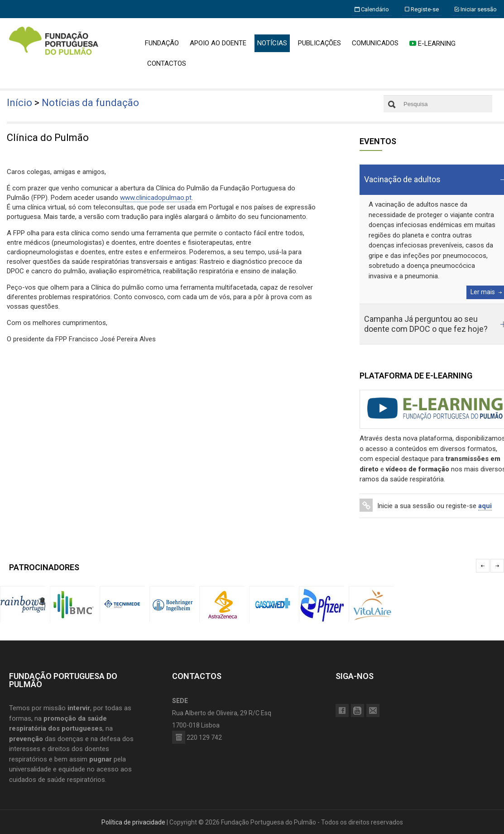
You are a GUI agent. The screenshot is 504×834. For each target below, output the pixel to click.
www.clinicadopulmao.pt (156, 198)
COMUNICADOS (375, 43)
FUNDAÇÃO (162, 43)
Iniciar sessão (476, 9)
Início (19, 103)
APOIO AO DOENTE (218, 43)
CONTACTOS (167, 63)
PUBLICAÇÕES (319, 43)
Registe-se (422, 9)
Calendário (372, 9)
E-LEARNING (432, 44)
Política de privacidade (133, 822)
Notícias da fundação (90, 103)
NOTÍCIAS (272, 43)
